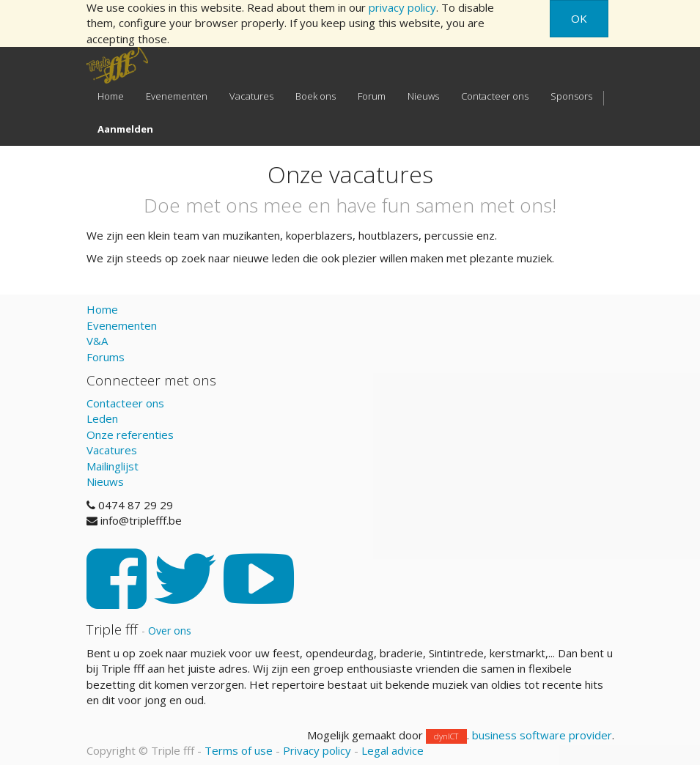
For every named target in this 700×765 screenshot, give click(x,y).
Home (102, 309)
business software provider (542, 735)
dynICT (446, 736)
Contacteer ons (125, 403)
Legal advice (393, 750)
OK (579, 18)
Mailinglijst (113, 466)
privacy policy (402, 7)
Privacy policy (317, 750)
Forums (106, 357)
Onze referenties (130, 435)
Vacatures (112, 450)
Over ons (170, 631)
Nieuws (105, 481)
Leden (102, 418)
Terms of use (239, 750)
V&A (97, 341)
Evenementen (122, 325)
